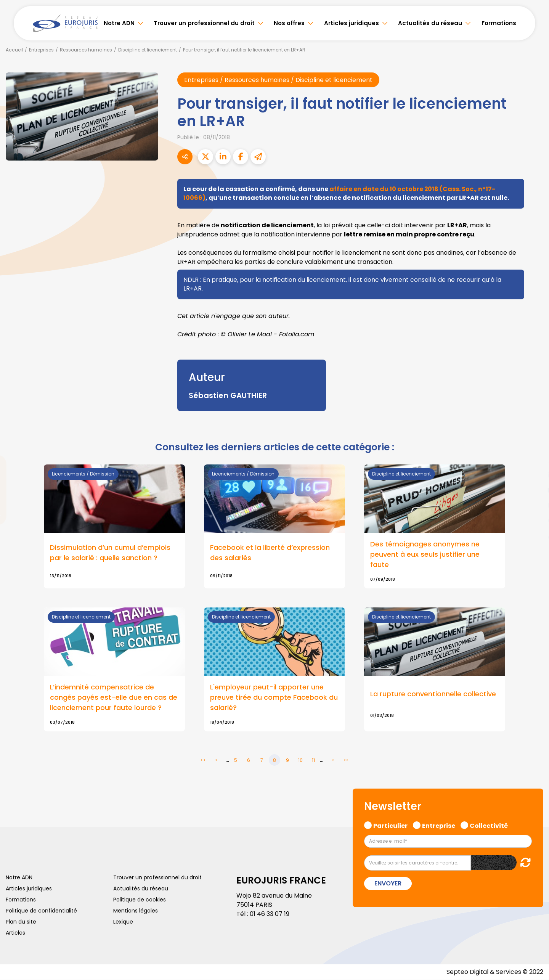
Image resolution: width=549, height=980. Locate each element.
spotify (534, 521)
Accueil (14, 50)
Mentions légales (136, 911)
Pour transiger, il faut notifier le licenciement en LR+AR (244, 50)
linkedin (534, 475)
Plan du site (21, 922)
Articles (15, 933)
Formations (499, 23)
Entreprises (41, 50)
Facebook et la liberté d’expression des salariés (270, 553)
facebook (534, 444)
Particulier (390, 825)
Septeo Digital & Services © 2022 (495, 972)
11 (313, 761)
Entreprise (439, 825)
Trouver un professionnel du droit (204, 23)
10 (300, 761)
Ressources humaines (86, 50)
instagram (534, 505)
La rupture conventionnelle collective (433, 695)
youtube (534, 490)
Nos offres (289, 23)
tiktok (534, 536)
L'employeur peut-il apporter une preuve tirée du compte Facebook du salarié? (274, 698)
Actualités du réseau (430, 23)
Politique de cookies (140, 900)
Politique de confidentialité (41, 911)
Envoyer (388, 884)
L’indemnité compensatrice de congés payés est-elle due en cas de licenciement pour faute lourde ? (114, 698)
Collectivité (489, 825)
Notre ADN (119, 23)
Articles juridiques (352, 23)
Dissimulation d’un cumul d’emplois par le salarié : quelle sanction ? (110, 553)
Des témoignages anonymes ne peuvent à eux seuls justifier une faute (425, 555)
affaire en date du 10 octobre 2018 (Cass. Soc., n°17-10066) (340, 193)
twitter (534, 459)
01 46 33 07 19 (270, 914)
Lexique (123, 922)
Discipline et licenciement (148, 50)
